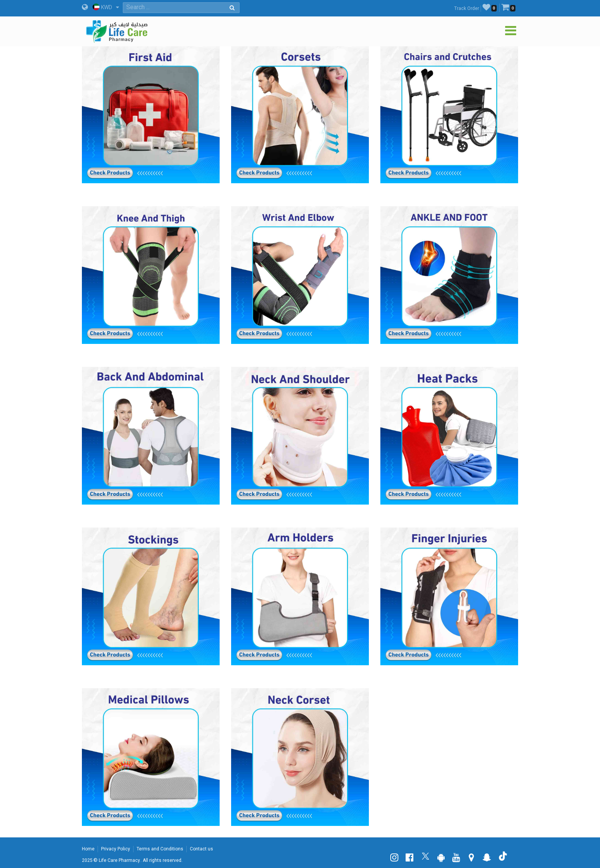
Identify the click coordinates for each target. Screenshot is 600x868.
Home (88, 849)
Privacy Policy (116, 849)
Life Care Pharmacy (119, 860)
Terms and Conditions (160, 849)
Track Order (467, 8)
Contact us (201, 849)
